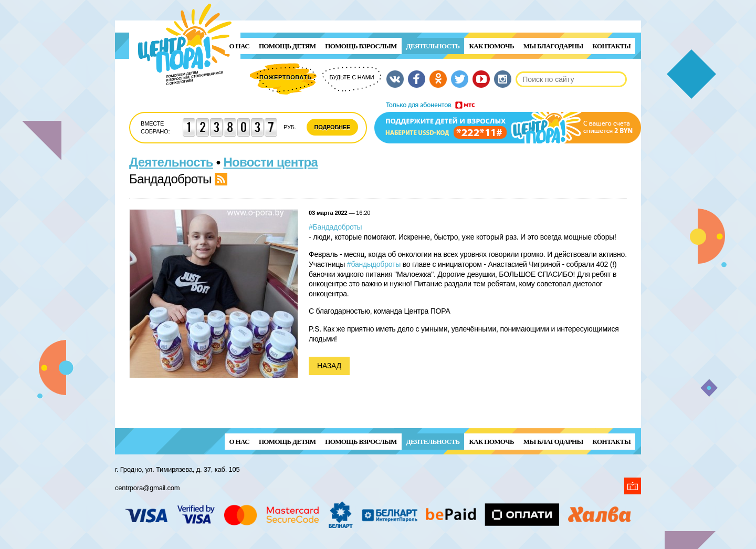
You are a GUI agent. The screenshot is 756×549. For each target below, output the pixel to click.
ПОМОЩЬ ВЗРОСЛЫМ (361, 46)
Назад (329, 366)
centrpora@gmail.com (147, 488)
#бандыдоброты (374, 264)
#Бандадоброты (335, 227)
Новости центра (271, 162)
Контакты (612, 46)
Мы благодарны (553, 46)
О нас (239, 46)
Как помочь (491, 46)
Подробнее (333, 127)
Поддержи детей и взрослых (508, 122)
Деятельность (433, 46)
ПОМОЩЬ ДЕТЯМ (287, 46)
